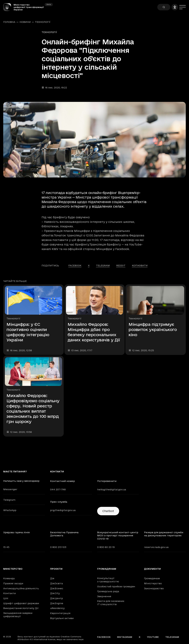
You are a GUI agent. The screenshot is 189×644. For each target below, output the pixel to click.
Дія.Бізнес (57, 588)
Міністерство (13, 569)
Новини (25, 22)
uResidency (57, 608)
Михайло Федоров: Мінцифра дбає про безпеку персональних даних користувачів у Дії (94, 332)
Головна (9, 22)
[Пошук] (164, 7)
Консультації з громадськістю (108, 580)
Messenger (10, 489)
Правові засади (13, 583)
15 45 (6, 547)
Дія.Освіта (57, 583)
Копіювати (140, 265)
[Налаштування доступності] (175, 7)
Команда (9, 578)
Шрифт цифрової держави (21, 603)
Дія (52, 578)
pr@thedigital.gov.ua (63, 510)
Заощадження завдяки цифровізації (18, 615)
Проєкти (56, 569)
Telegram (9, 500)
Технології (43, 22)
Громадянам (107, 569)
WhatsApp (10, 510)
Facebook (104, 637)
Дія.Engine (57, 603)
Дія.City (55, 593)
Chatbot (108, 511)
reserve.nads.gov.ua (156, 547)
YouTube (153, 637)
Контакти (9, 593)
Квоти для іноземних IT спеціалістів (111, 603)
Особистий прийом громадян (116, 586)
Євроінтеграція (60, 613)
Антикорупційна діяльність (21, 588)
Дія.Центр (57, 598)
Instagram (125, 637)
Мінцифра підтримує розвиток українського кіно (153, 329)
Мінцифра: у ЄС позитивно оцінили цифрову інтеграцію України (28, 332)
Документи (152, 569)
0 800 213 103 (58, 547)
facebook (75, 265)
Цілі (6, 598)
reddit (121, 265)
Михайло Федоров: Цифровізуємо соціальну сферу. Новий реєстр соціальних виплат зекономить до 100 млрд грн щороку (33, 408)
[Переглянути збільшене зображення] (94, 140)
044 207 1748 (58, 489)
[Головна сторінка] (8, 7)
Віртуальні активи (62, 618)
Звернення (104, 596)
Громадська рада (108, 591)
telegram (103, 265)
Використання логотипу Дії (21, 608)
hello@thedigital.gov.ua (112, 489)
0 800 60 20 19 (106, 547)
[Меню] (183, 7)
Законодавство (154, 588)
